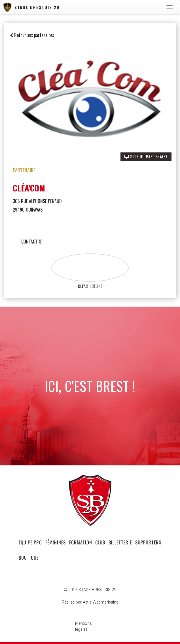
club (100, 542)
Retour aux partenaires (32, 35)
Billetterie (120, 542)
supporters (148, 542)
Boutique (29, 558)
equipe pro (30, 542)
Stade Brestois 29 (31, 7)
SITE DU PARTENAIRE (146, 157)
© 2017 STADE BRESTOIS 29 (90, 590)
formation (81, 542)
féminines (56, 542)
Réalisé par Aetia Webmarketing (90, 602)
